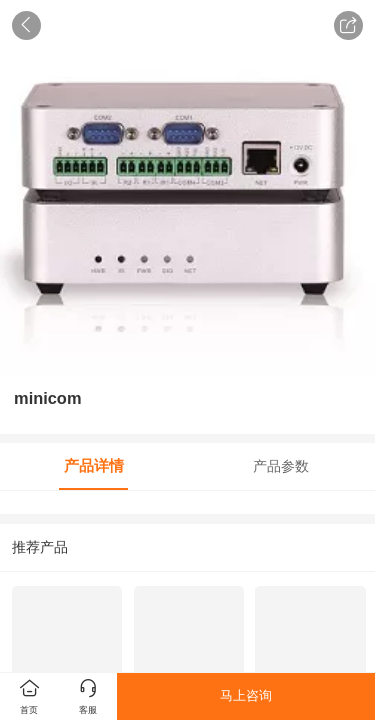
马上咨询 (246, 695)
